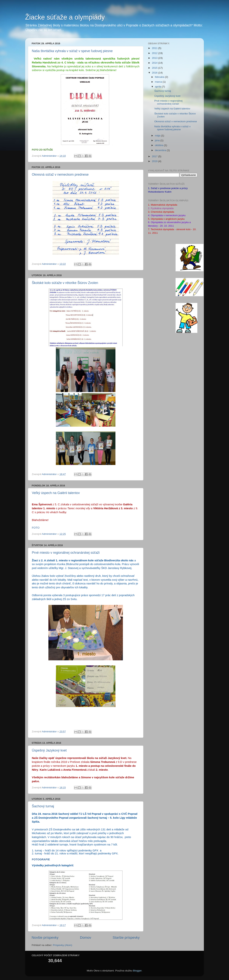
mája (158, 136)
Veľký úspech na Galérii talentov (56, 493)
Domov (86, 937)
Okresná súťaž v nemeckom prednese (60, 175)
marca (159, 82)
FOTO (36, 528)
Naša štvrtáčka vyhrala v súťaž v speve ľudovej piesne (72, 51)
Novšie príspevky (45, 937)
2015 (155, 68)
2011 (155, 48)
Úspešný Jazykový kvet (49, 750)
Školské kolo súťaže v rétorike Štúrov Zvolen (65, 283)
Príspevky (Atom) (63, 945)
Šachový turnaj (43, 806)
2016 (155, 73)
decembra (161, 150)
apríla (158, 87)
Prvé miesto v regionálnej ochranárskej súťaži (66, 553)
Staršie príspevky (126, 937)
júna (158, 140)
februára (160, 77)
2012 (155, 53)
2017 (155, 156)
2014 (155, 63)
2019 (155, 161)
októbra (159, 145)
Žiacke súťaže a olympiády (65, 17)
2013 (155, 58)
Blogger (137, 971)
